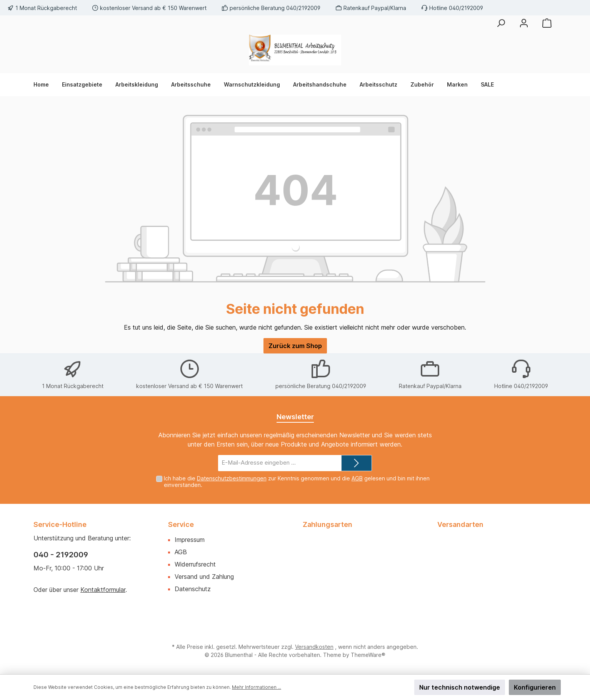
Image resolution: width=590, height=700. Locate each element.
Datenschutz (193, 589)
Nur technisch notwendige (460, 687)
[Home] (44, 85)
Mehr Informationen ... (257, 687)
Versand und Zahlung (204, 577)
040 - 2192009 (61, 555)
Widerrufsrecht (195, 564)
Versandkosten (314, 647)
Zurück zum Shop (295, 346)
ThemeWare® (368, 655)
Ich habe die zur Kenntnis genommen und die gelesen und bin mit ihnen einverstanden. (297, 482)
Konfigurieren (535, 687)
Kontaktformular (103, 590)
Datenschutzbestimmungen (232, 478)
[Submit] (357, 463)
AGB (357, 478)
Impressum (190, 540)
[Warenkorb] (547, 23)
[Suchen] (501, 23)
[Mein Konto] (524, 23)
